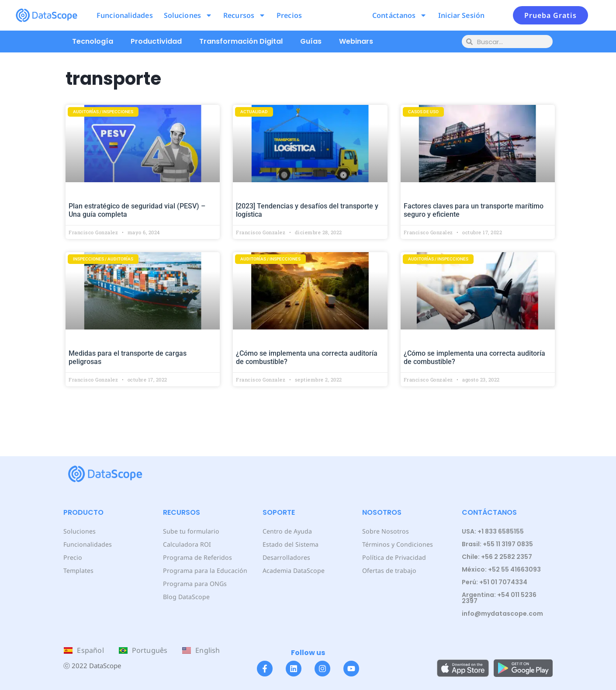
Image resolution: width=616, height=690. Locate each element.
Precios (289, 15)
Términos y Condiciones (397, 544)
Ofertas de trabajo (389, 570)
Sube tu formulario (191, 531)
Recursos (244, 15)
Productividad (156, 41)
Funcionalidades (125, 15)
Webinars (356, 41)
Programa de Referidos (197, 557)
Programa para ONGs (194, 584)
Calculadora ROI (187, 544)
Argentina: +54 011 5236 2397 (499, 598)
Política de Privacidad (393, 557)
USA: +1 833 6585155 (493, 531)
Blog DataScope (186, 597)
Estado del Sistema (290, 544)
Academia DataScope (293, 570)
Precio (72, 557)
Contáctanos (400, 15)
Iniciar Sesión (461, 15)
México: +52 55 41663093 (501, 569)
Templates (78, 570)
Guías (311, 41)
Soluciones (188, 15)
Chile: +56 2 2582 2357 (497, 557)
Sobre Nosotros (385, 531)
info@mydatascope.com (502, 614)
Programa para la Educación (204, 570)
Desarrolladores (286, 557)
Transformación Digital (241, 41)
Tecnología (93, 41)
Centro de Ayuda (287, 531)
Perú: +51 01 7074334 (495, 582)
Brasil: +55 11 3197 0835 (497, 544)
